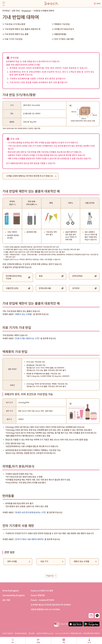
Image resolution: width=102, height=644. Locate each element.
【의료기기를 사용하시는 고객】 (27, 338)
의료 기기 (44, 561)
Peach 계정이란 (38, 595)
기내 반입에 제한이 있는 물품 (17, 34)
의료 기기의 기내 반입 (14, 39)
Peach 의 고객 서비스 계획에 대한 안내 (68, 633)
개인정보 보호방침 (21, 633)
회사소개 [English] (11, 591)
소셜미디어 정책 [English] (45, 633)
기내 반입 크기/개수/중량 (15, 24)
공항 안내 (16, 11)
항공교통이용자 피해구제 (91, 633)
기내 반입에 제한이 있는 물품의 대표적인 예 (23, 29)
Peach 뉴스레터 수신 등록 (42, 591)
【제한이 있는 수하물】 (23, 314)
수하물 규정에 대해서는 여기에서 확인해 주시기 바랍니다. (30, 176)
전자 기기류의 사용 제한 (64, 39)
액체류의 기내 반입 (62, 24)
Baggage (26, 11)
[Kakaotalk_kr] (97, 615)
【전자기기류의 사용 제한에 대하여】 (29, 539)
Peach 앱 (61, 624)
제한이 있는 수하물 (81, 561)
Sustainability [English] (14, 595)
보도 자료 (6, 600)
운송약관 (31, 633)
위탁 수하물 (12, 561)
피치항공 (6, 11)
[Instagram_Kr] (91, 615)
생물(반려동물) (60, 34)
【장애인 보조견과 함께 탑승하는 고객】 (30, 513)
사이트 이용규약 (8, 633)
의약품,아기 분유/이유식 (64, 29)
